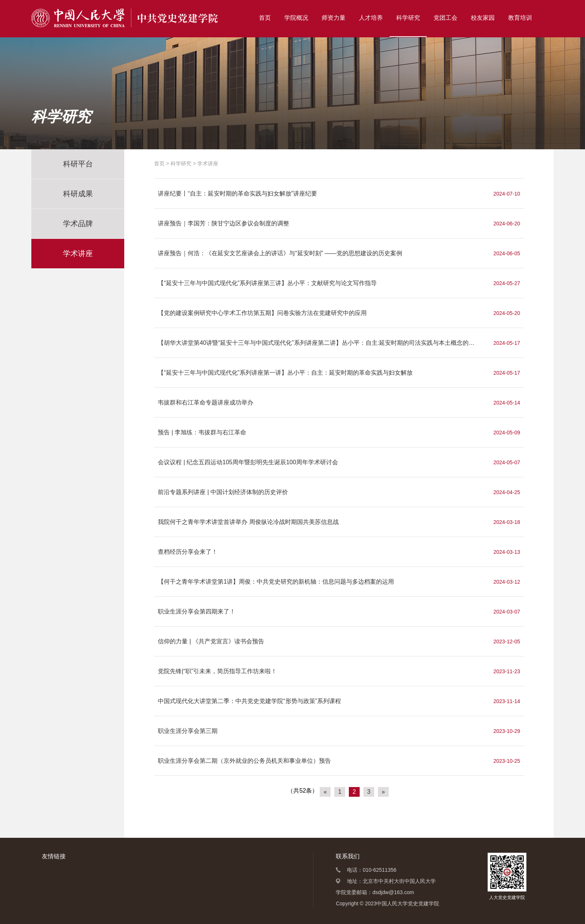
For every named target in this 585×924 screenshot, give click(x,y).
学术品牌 (78, 224)
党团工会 (445, 18)
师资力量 (334, 18)
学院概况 (296, 18)
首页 (265, 18)
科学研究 (408, 18)
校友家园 (483, 18)
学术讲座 (78, 253)
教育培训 (520, 18)
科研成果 (78, 194)
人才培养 (371, 18)
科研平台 (78, 164)
